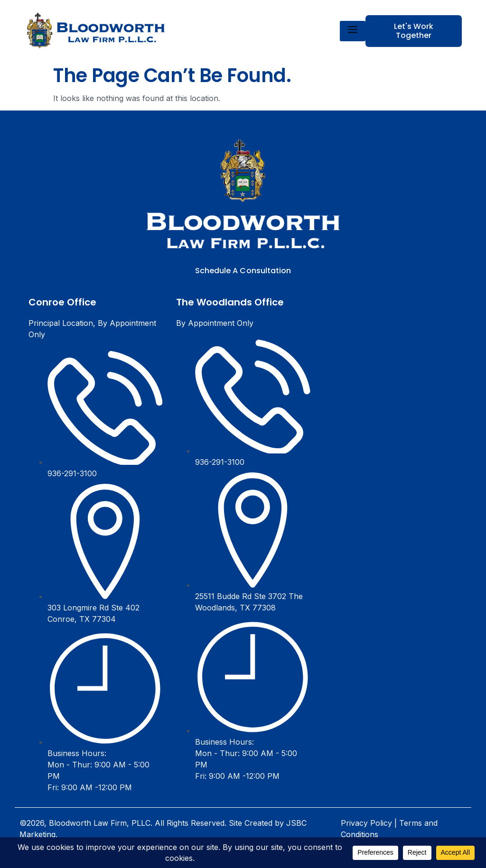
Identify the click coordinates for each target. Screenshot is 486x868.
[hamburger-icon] (353, 31)
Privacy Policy (366, 823)
